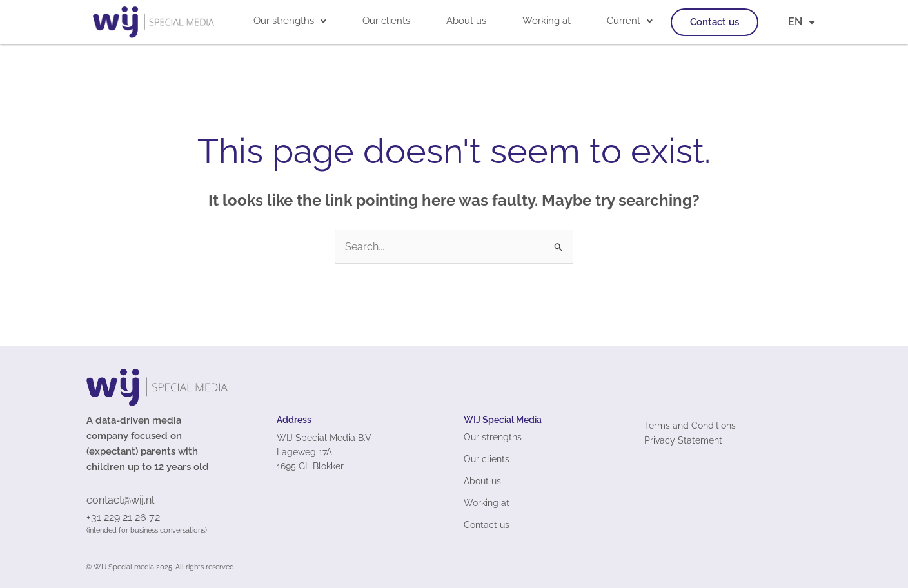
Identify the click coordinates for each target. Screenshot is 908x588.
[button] (290, 21)
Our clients (386, 21)
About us (466, 21)
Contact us (715, 22)
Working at (547, 21)
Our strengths (290, 21)
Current (630, 21)
